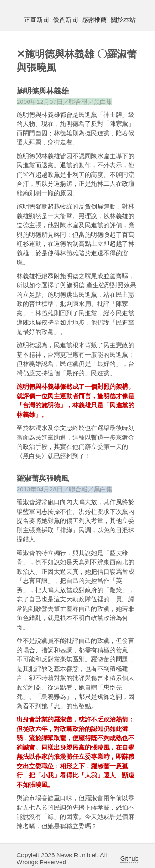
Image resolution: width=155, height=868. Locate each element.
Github (129, 858)
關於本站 (123, 20)
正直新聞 (36, 20)
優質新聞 (65, 20)
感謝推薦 (94, 20)
